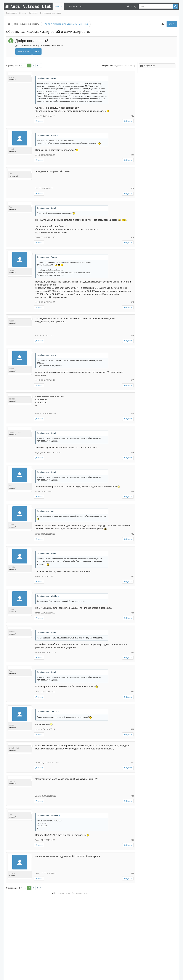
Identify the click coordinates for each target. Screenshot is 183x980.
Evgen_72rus (15, 432)
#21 (132, 116)
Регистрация (11, 13)
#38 (132, 796)
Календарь (33, 13)
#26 (132, 336)
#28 (132, 414)
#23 (132, 188)
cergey (12, 873)
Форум (58, 6)
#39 (132, 840)
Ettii (11, 174)
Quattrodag (14, 748)
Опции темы (107, 66)
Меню (39, 121)
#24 (132, 237)
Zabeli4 (12, 632)
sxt (10, 486)
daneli (12, 149)
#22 (132, 155)
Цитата (129, 121)
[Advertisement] (71, 937)
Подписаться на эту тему (125, 66)
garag (11, 725)
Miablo (12, 567)
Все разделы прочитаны (51, 13)
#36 (132, 729)
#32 (132, 576)
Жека (11, 77)
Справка (23, 13)
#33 (132, 613)
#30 (132, 492)
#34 (132, 652)
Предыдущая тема (62, 893)
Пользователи (74, 6)
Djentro (12, 781)
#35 (132, 692)
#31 (132, 534)
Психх (12, 207)
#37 (132, 763)
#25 (132, 302)
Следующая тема (80, 893)
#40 (132, 873)
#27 (132, 380)
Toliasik (12, 399)
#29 (132, 453)
